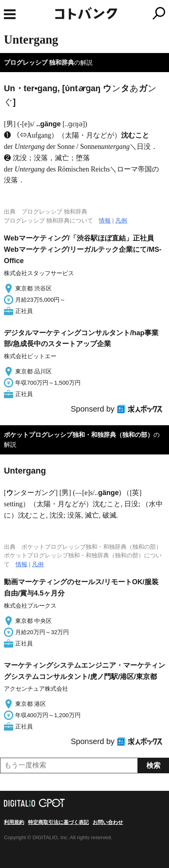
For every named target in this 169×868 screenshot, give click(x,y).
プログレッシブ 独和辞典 (39, 63)
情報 (105, 220)
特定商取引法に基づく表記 (58, 822)
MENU (10, 14)
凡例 (121, 220)
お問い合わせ (108, 822)
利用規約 (14, 822)
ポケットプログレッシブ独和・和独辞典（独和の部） (79, 435)
